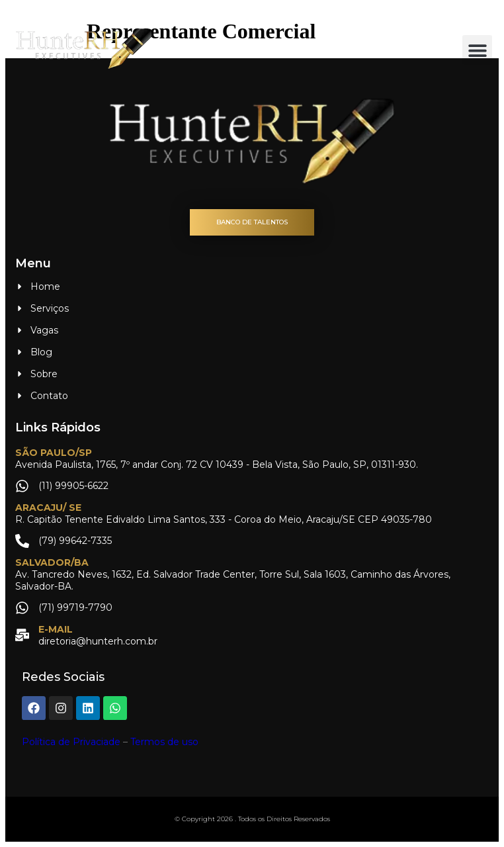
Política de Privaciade (71, 742)
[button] (477, 50)
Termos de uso (164, 742)
